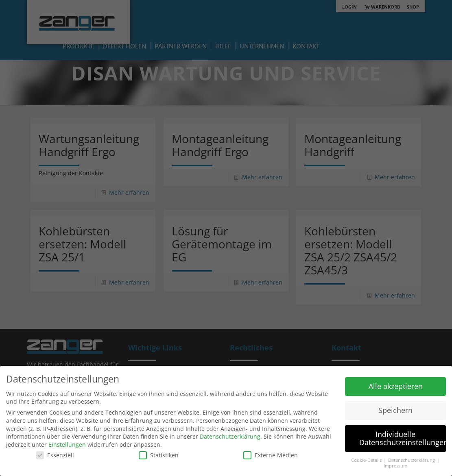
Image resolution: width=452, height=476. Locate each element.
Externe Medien (271, 455)
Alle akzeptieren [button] (396, 386)
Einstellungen (67, 444)
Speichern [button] (395, 410)
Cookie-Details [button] (367, 460)
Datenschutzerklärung (230, 436)
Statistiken (159, 455)
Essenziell (55, 455)
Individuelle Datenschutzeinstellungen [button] (403, 438)
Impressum (395, 466)
